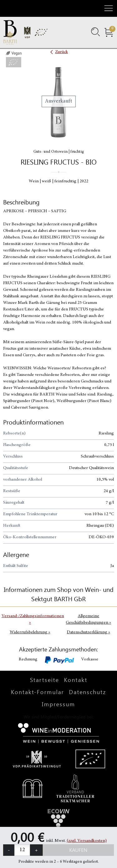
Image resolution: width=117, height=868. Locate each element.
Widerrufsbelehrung (30, 632)
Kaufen (78, 850)
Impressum (58, 704)
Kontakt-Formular (37, 692)
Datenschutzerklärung (88, 632)
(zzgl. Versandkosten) (87, 841)
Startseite (44, 680)
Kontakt (76, 680)
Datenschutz (88, 692)
